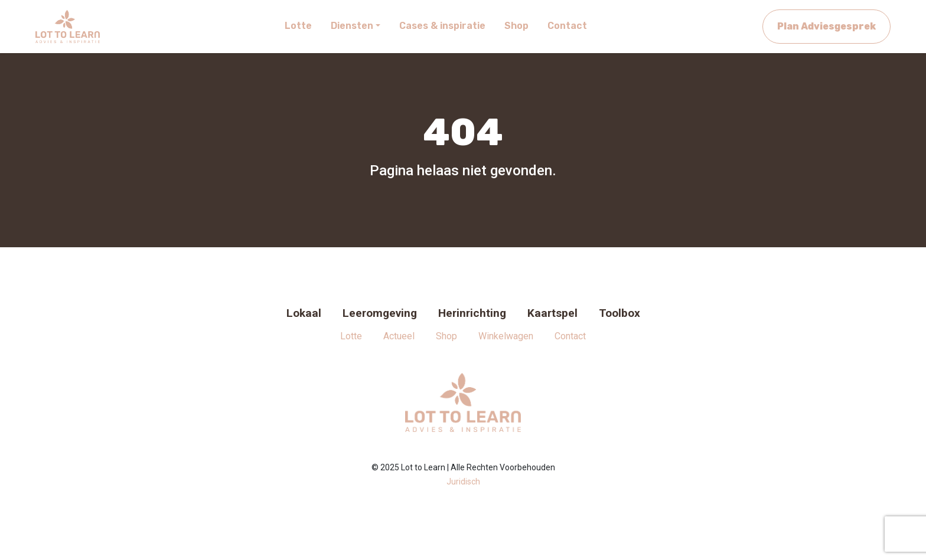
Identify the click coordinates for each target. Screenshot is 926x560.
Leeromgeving (380, 313)
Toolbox (619, 313)
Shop (446, 336)
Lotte (351, 336)
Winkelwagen (506, 336)
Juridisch (463, 482)
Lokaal (304, 313)
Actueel (399, 336)
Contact (570, 336)
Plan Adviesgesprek (826, 26)
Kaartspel (552, 313)
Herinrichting (472, 313)
